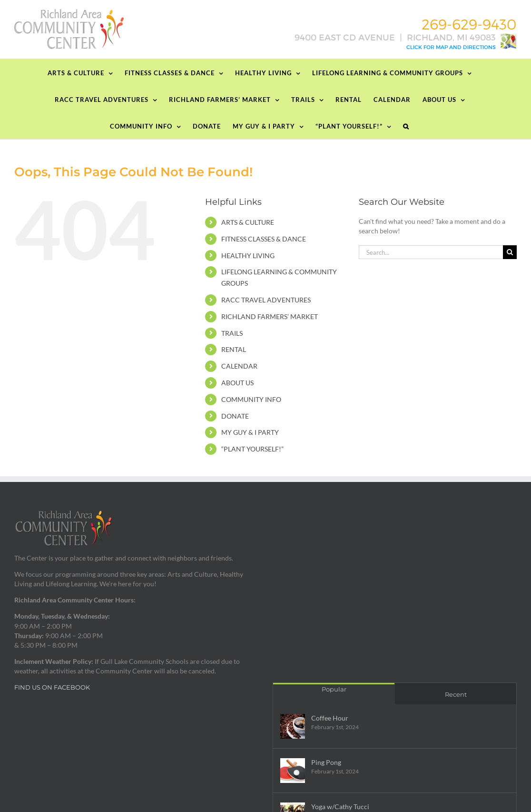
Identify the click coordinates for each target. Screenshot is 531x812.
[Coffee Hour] (293, 726)
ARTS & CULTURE (248, 222)
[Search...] (431, 252)
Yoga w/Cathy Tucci (340, 807)
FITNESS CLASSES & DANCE (264, 239)
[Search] (510, 252)
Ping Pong (326, 762)
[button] (406, 126)
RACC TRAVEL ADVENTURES (266, 300)
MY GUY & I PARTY (250, 432)
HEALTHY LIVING (248, 256)
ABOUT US (237, 383)
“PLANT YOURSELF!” (252, 449)
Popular (334, 689)
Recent (456, 694)
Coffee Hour (330, 718)
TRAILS (232, 333)
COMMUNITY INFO (251, 399)
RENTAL (234, 349)
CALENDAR (239, 366)
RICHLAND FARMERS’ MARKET (270, 316)
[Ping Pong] (293, 771)
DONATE (235, 416)
